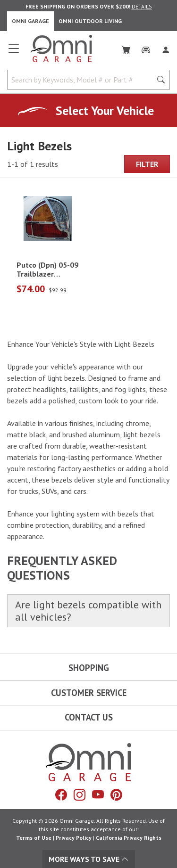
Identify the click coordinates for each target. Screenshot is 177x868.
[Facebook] (61, 794)
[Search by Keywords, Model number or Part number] (82, 80)
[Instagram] (80, 794)
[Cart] (126, 48)
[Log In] (166, 48)
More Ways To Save (89, 859)
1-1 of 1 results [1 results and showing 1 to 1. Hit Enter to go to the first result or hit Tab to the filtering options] (33, 164)
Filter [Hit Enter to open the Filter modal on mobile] (147, 164)
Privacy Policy (74, 838)
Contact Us (89, 717)
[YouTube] (98, 794)
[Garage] (146, 48)
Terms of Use (34, 838)
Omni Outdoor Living (90, 21)
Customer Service (89, 693)
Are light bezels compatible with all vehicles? (88, 611)
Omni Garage (30, 21)
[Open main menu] (14, 52)
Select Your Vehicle (105, 111)
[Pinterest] (116, 794)
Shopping (89, 668)
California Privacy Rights (129, 838)
